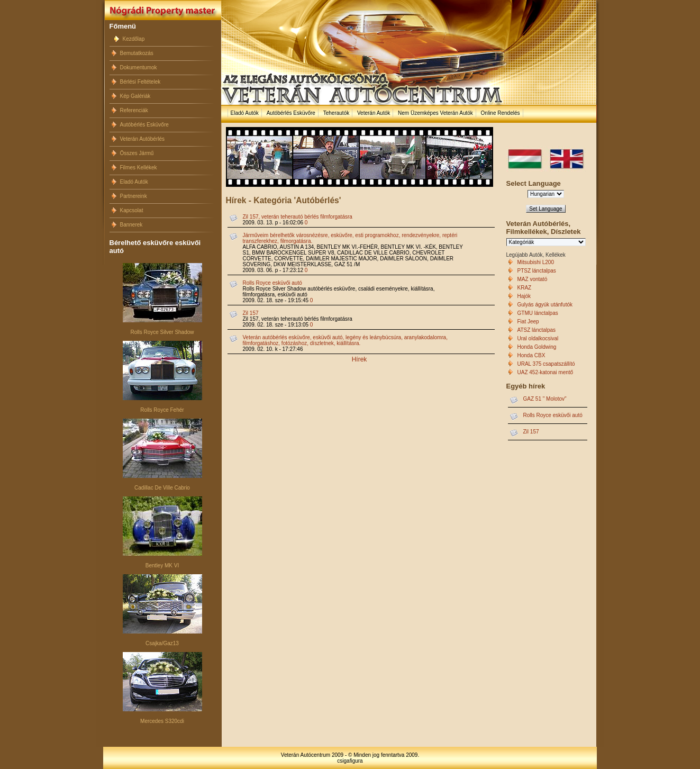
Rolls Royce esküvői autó (272, 283)
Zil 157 (251, 313)
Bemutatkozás (137, 53)
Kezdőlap (134, 39)
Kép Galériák (135, 96)
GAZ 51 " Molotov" (545, 399)
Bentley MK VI (162, 566)
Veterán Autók (374, 113)
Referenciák (134, 110)
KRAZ (525, 288)
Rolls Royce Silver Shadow (162, 332)
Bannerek (131, 225)
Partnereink (134, 196)
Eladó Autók (134, 182)
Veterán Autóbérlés (143, 139)
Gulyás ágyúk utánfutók (545, 305)
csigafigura (350, 761)
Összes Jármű (137, 153)
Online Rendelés (501, 113)
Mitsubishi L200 (536, 262)
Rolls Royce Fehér (162, 410)
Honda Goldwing (537, 347)
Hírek (360, 359)
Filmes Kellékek (139, 168)
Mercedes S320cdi (162, 721)
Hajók (524, 296)
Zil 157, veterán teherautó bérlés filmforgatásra (298, 217)
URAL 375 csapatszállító (546, 364)
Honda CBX (531, 355)
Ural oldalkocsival (538, 338)
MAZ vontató (533, 279)
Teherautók (336, 113)
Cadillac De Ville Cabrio (162, 488)
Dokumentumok (139, 67)
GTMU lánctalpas (538, 313)
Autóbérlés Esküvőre (144, 125)
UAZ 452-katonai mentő (546, 372)
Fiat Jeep (528, 322)
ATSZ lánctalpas (537, 330)
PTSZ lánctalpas (537, 271)
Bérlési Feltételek (140, 82)
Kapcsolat (132, 210)
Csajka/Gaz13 (162, 643)
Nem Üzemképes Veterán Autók (435, 113)
